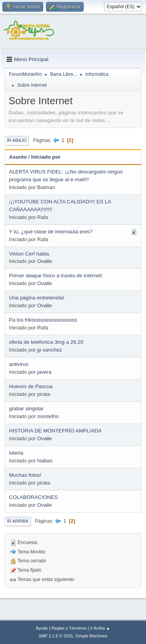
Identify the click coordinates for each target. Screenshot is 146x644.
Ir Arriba (18, 521)
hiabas (45, 461)
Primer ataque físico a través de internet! (56, 276)
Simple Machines (91, 636)
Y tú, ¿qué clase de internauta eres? (51, 232)
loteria (16, 453)
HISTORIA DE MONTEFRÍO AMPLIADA (55, 431)
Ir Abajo (17, 140)
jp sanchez (50, 350)
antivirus (19, 364)
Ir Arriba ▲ (100, 628)
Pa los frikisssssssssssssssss (43, 320)
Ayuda (42, 628)
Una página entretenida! (37, 298)
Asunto (18, 157)
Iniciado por (46, 157)
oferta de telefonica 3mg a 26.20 (46, 342)
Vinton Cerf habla (29, 254)
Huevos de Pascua (31, 386)
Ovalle (45, 261)
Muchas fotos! (25, 475)
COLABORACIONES (33, 497)
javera (44, 372)
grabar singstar (26, 409)
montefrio (48, 416)
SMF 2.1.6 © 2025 (56, 636)
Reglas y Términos (69, 628)
